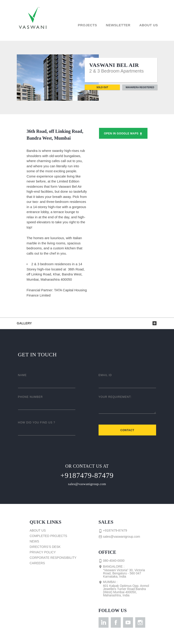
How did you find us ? (37, 423)
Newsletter (118, 25)
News (34, 541)
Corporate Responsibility (53, 558)
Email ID (105, 375)
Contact (127, 430)
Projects (87, 25)
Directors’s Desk (45, 547)
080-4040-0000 (112, 561)
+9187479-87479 (87, 475)
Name (22, 375)
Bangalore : (126, 571)
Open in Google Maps (123, 134)
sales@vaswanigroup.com (87, 484)
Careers (37, 563)
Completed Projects (48, 536)
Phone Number (30, 397)
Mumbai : (126, 588)
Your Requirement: (115, 397)
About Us (149, 25)
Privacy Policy (43, 552)
